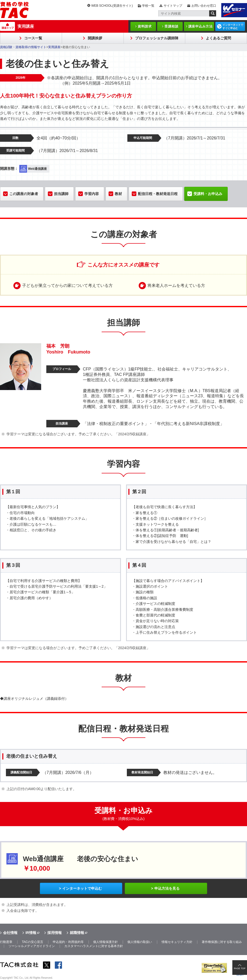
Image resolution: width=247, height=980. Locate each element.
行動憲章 (6, 942)
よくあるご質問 (218, 38)
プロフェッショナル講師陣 (157, 38)
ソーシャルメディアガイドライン (32, 946)
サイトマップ (173, 6)
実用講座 (26, 26)
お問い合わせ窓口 (204, 6)
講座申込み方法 (201, 26)
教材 (118, 194)
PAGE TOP (240, 968)
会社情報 (10, 933)
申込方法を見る (167, 888)
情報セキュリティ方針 (177, 942)
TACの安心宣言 (33, 942)
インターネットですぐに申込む (233, 27)
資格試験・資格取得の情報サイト (23, 47)
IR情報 (31, 933)
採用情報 (55, 933)
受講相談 (171, 26)
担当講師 (61, 194)
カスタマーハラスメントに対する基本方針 (94, 946)
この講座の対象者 (24, 194)
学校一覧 (148, 6)
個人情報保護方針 (105, 942)
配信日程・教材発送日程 (158, 194)
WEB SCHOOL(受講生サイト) (112, 6)
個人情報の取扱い (140, 942)
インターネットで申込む (82, 888)
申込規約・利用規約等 (68, 942)
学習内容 (92, 194)
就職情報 (77, 933)
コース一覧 (33, 38)
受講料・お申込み (208, 194)
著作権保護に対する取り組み (222, 942)
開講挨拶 (95, 38)
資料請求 (145, 26)
